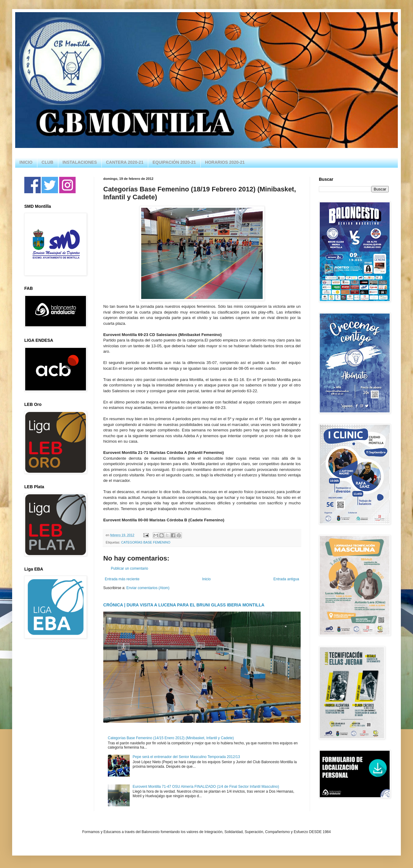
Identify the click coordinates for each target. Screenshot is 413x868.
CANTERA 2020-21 (125, 162)
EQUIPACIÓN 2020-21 (174, 162)
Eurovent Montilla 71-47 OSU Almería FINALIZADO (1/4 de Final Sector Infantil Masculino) (206, 787)
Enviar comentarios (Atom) (148, 588)
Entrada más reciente (122, 579)
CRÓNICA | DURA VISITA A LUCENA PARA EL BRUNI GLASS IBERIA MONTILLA (184, 605)
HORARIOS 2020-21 (225, 162)
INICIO (26, 162)
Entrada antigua (286, 579)
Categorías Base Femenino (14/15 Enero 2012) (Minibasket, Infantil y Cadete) (171, 738)
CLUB (48, 162)
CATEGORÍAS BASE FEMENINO (146, 542)
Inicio (206, 579)
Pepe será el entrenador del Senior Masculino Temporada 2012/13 (186, 757)
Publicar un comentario (130, 568)
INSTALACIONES (80, 162)
